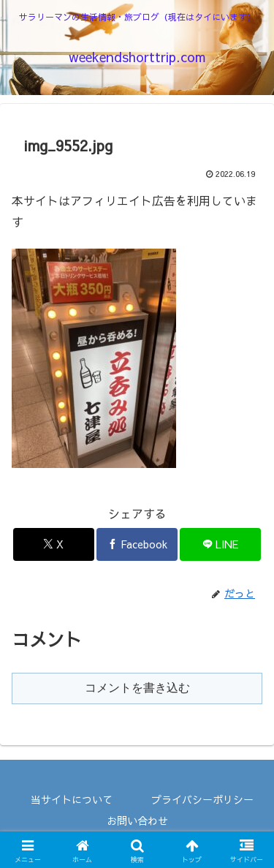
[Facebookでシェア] (137, 544)
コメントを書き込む (137, 688)
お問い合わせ (137, 820)
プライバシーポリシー (202, 799)
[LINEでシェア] (220, 544)
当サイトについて (72, 799)
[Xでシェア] (54, 544)
